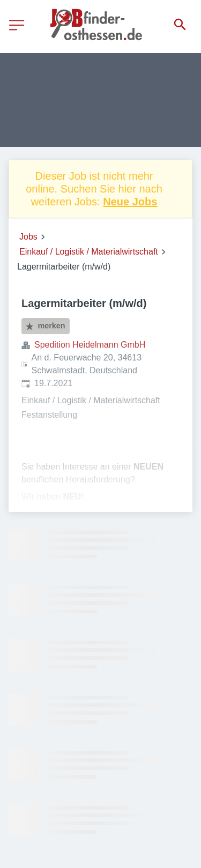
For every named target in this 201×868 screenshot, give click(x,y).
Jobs (28, 237)
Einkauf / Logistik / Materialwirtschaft (89, 252)
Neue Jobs (130, 202)
